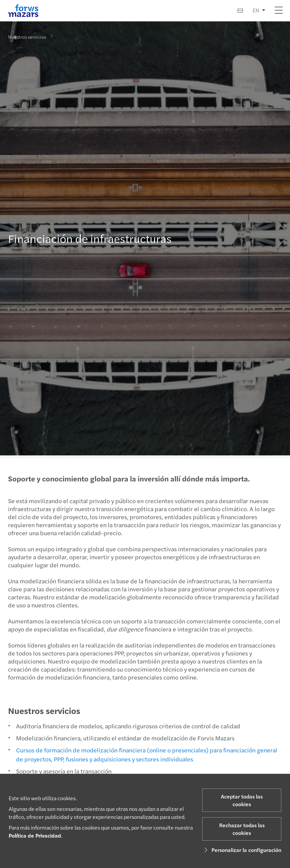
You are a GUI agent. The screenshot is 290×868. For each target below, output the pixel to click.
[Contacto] (240, 11)
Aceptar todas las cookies (242, 800)
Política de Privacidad (35, 835)
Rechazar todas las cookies (242, 829)
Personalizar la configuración (242, 850)
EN (256, 10)
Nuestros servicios (27, 36)
